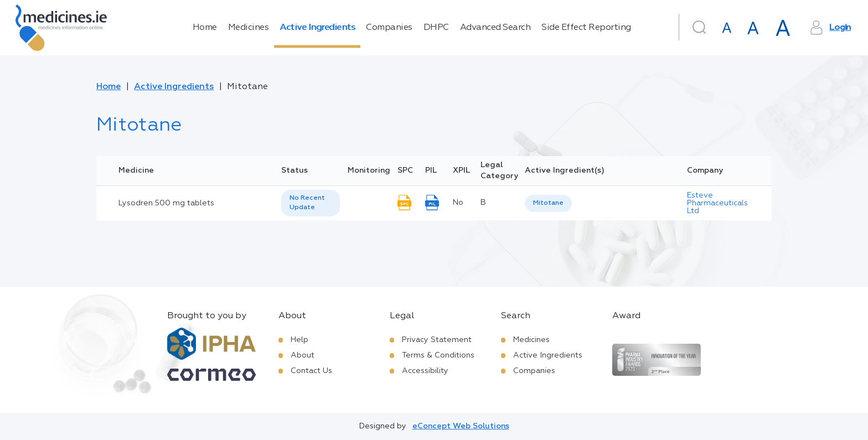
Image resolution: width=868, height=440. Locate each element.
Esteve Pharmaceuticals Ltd (717, 203)
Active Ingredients (317, 28)
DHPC (436, 28)
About (303, 355)
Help (299, 340)
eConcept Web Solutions (461, 426)
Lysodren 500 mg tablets (166, 203)
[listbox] (311, 203)
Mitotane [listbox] (548, 203)
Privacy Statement (437, 340)
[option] (548, 203)
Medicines (249, 28)
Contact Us (311, 371)
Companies (389, 28)
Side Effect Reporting (586, 28)
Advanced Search (495, 28)
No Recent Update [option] (307, 203)
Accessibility (425, 371)
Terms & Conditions (438, 355)
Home (205, 28)
